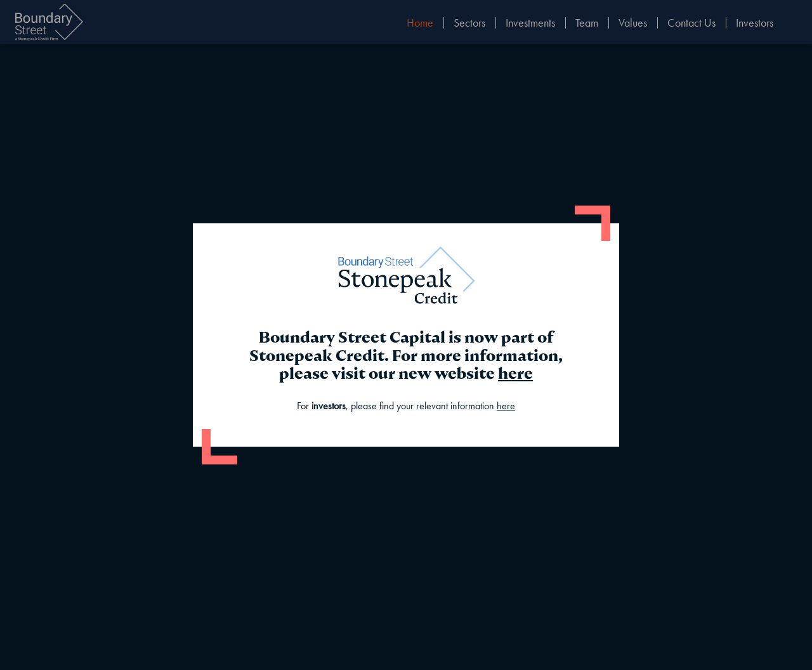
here (515, 373)
